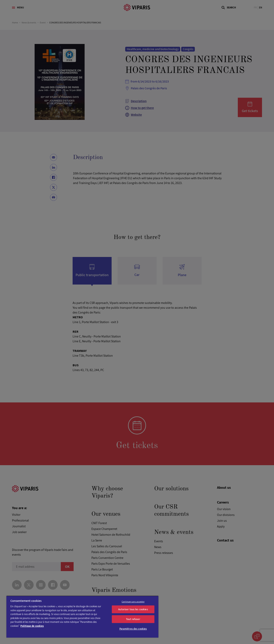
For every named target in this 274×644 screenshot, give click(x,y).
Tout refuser (133, 619)
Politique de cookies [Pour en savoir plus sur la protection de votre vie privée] (32, 626)
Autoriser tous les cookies (133, 609)
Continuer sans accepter (133, 602)
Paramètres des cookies (133, 629)
